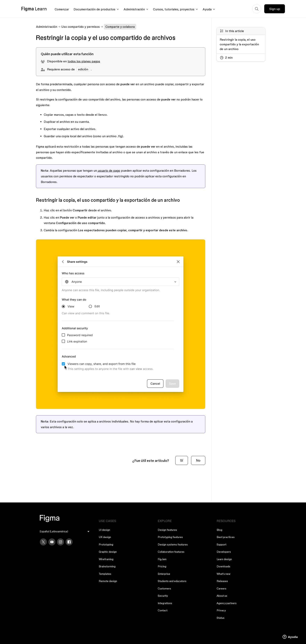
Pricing (162, 566)
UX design (105, 537)
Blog (219, 530)
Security (163, 596)
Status (221, 618)
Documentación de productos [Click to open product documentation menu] (94, 9)
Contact (163, 610)
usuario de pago (109, 170)
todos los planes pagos (84, 61)
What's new (224, 574)
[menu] (65, 531)
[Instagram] (60, 542)
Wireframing (106, 559)
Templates (105, 574)
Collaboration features (171, 552)
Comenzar (62, 9)
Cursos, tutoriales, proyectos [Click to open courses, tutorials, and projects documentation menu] (174, 9)
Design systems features (173, 544)
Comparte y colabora (120, 27)
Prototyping (106, 544)
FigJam (162, 559)
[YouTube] (52, 542)
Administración (47, 27)
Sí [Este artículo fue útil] (182, 460)
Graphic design (108, 552)
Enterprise (164, 574)
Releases (222, 581)
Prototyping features (170, 537)
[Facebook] (69, 542)
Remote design (108, 581)
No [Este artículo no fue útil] (198, 460)
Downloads (223, 566)
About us (222, 596)
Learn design (224, 559)
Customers (164, 588)
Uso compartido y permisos (81, 27)
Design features (167, 530)
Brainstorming (107, 566)
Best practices (226, 537)
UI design (104, 530)
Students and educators (172, 581)
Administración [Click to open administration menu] (134, 9)
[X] (43, 542)
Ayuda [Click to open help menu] (207, 9)
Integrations (165, 603)
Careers (221, 588)
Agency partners (227, 603)
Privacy (221, 610)
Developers (224, 552)
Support (221, 544)
